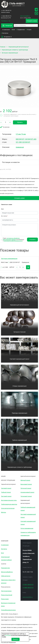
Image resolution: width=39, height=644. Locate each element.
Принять (16, 639)
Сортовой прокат (6, 488)
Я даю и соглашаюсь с (13, 240)
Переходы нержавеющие (20, 413)
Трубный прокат (6, 492)
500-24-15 (6, 16)
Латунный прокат (26, 488)
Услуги (29, 30)
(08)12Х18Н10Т (25, 142)
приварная (20, 147)
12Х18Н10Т (29, 139)
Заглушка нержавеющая (10, 53)
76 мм (23, 134)
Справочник (21, 30)
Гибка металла (6, 576)
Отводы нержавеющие (20, 386)
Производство (5, 568)
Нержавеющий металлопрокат (19, 47)
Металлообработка (7, 572)
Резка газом (5, 599)
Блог (14, 30)
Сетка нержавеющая (27, 528)
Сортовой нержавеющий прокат (20, 359)
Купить (20, 122)
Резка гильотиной (7, 595)
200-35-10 (6, 10)
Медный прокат (25, 480)
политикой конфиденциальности (13, 241)
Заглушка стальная (19, 332)
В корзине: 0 (6, 37)
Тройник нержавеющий (20, 440)
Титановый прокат (26, 496)
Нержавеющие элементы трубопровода (15, 50)
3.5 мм (18, 134)
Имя (2, 209)
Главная (3, 47)
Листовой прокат (6, 496)
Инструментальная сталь (9, 500)
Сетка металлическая (8, 508)
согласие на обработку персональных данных (11, 239)
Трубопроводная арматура (9, 504)
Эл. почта (4, 216)
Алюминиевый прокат (27, 492)
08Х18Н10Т (20, 139)
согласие (8, 635)
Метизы (4, 512)
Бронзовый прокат (26, 484)
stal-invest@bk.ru (25, 16)
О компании (6, 30)
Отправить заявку (19, 198)
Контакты (5, 33)
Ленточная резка (6, 591)
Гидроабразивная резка (8, 610)
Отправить (32, 240)
